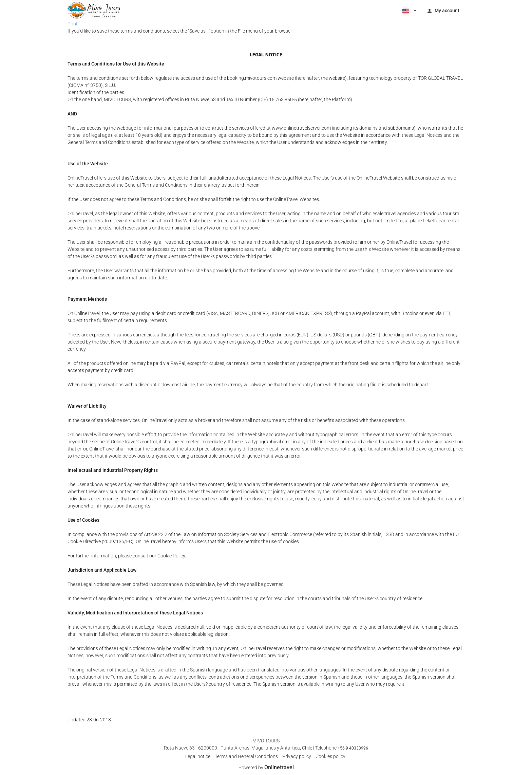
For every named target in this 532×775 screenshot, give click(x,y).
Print (73, 24)
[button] (409, 10)
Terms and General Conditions (246, 756)
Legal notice (198, 756)
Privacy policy (297, 756)
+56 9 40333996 (353, 748)
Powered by (266, 768)
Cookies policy (330, 756)
